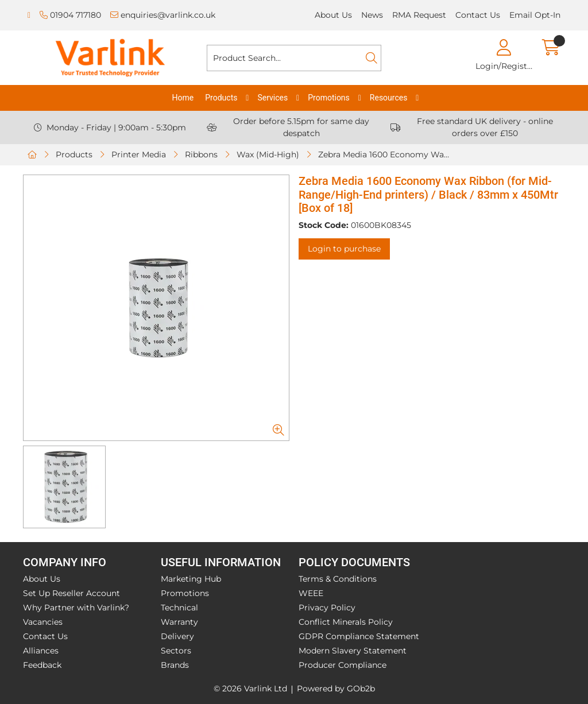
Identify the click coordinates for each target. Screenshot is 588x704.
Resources (389, 98)
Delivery (177, 636)
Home (183, 98)
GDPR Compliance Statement (359, 636)
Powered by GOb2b (336, 688)
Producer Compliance (343, 665)
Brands (175, 665)
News (372, 15)
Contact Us (478, 15)
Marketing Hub (191, 579)
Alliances (41, 651)
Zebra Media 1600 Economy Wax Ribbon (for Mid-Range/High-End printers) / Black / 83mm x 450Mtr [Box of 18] (388, 154)
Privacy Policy (327, 608)
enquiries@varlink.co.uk (163, 15)
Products (221, 98)
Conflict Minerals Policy (346, 622)
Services (272, 98)
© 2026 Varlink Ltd (250, 688)
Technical (179, 608)
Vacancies (43, 622)
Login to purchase (344, 249)
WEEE (311, 593)
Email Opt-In (535, 15)
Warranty (179, 622)
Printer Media (139, 154)
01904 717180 (70, 15)
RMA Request (419, 15)
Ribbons (201, 154)
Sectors (176, 651)
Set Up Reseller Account (71, 593)
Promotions (329, 98)
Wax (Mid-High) (268, 154)
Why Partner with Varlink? (76, 608)
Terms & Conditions (338, 579)
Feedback (42, 665)
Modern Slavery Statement (353, 651)
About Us (333, 15)
